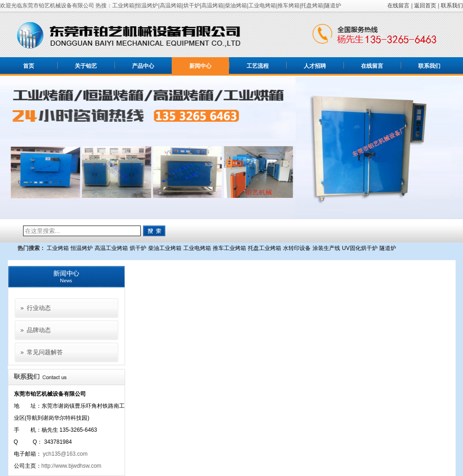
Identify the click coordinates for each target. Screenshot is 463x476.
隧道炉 (388, 248)
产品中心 (143, 66)
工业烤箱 (58, 248)
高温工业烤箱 (111, 248)
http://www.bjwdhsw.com (72, 466)
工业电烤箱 (197, 248)
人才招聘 (315, 66)
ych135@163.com (65, 454)
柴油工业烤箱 (165, 248)
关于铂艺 (86, 66)
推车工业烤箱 (229, 248)
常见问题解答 (45, 352)
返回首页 (425, 6)
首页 (29, 66)
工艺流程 (258, 66)
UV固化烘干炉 (360, 248)
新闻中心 (200, 66)
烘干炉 (138, 248)
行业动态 (39, 308)
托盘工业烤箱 (265, 248)
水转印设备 (297, 248)
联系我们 (452, 6)
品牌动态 (39, 330)
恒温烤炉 (82, 248)
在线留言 (398, 6)
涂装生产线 (326, 248)
